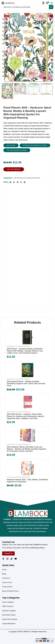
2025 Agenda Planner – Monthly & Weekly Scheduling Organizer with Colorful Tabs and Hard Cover (26, 384)
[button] (43, 3)
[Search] (51, 7)
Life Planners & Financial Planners (27, 178)
